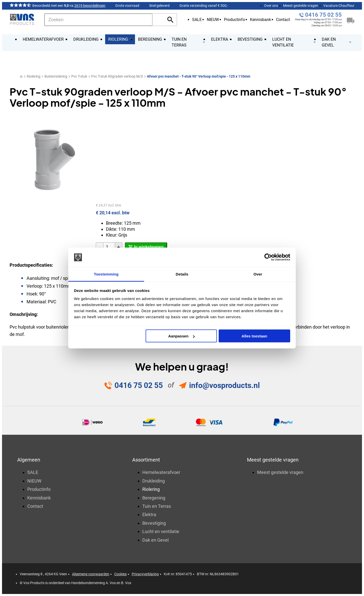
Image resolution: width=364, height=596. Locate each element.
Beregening (154, 498)
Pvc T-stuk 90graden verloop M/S (117, 76)
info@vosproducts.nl (224, 385)
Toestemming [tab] (106, 274)
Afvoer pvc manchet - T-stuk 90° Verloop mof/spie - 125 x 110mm (199, 76)
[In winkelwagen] (146, 247)
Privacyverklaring (145, 574)
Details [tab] (182, 274)
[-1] (100, 247)
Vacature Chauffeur (339, 6)
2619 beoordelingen (90, 6)
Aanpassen (181, 336)
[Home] (21, 76)
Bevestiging (154, 523)
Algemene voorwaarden (91, 574)
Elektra (149, 514)
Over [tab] (258, 274)
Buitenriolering (56, 76)
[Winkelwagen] (351, 20)
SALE (197, 20)
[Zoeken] (98, 20)
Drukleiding (154, 481)
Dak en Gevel (155, 540)
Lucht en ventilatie (161, 531)
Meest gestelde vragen (301, 6)
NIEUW (213, 20)
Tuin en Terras (157, 506)
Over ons (271, 6)
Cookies (120, 574)
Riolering (34, 76)
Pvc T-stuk (79, 76)
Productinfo (234, 20)
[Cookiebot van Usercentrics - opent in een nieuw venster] (268, 257)
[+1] (119, 247)
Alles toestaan (255, 336)
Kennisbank (260, 20)
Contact (283, 20)
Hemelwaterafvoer (161, 472)
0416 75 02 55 (323, 15)
